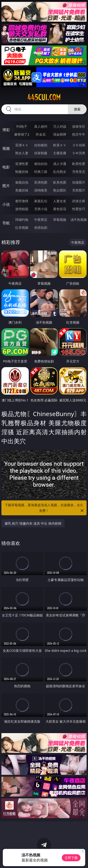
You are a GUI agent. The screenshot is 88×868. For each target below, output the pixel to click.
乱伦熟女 (60, 172)
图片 (6, 186)
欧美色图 (60, 182)
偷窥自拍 (22, 182)
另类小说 (41, 209)
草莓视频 (60, 220)
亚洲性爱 (22, 164)
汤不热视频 (79, 220)
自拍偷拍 (41, 145)
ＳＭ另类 (79, 153)
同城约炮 (22, 220)
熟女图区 (60, 190)
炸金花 (41, 134)
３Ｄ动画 (79, 145)
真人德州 (41, 126)
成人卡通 (60, 164)
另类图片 (79, 190)
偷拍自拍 (41, 164)
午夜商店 (41, 220)
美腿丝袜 (22, 190)
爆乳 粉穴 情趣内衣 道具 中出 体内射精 (33, 523)
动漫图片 (79, 182)
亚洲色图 (41, 182)
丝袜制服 (41, 153)
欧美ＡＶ (60, 145)
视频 (6, 148)
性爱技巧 (79, 209)
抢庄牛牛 (79, 134)
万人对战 (60, 126)
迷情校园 (22, 209)
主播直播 (60, 153)
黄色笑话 (60, 209)
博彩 (6, 130)
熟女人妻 (22, 153)
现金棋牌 (60, 134)
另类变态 (79, 172)
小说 (6, 204)
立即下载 (71, 858)
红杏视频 (22, 227)
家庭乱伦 (41, 201)
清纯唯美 (41, 190)
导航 (6, 223)
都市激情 (22, 201)
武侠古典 (79, 201)
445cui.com (44, 97)
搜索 (77, 109)
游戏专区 (79, 126)
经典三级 (41, 172)
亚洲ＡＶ (22, 145)
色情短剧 (41, 227)
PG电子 (22, 126)
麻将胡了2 (22, 134)
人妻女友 (60, 201)
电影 (6, 167)
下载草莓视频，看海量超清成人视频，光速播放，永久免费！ (44, 508)
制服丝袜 (22, 172)
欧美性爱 (79, 164)
